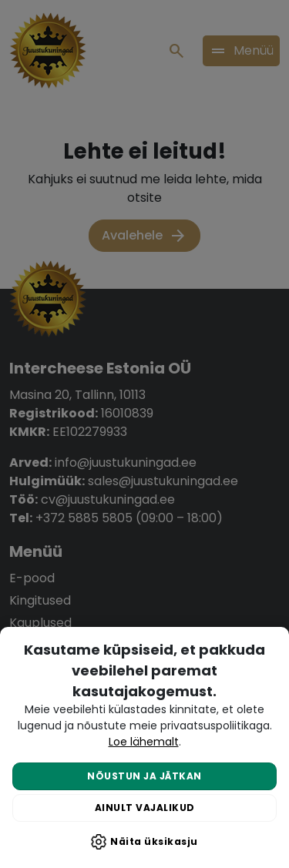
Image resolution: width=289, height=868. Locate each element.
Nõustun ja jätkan (144, 776)
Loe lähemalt (144, 742)
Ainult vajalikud (145, 808)
